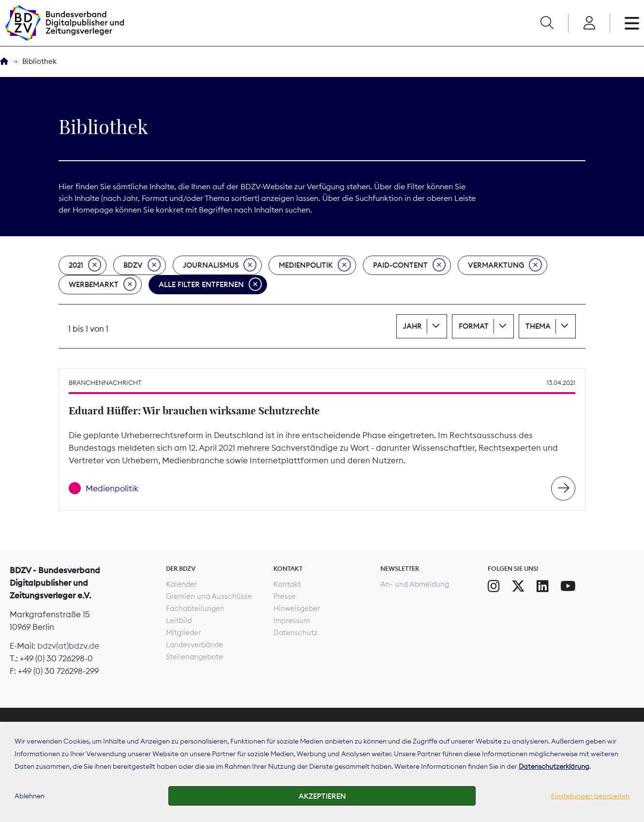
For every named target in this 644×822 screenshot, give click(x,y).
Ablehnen (30, 796)
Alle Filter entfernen (210, 285)
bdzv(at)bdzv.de (68, 646)
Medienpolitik (315, 265)
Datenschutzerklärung (554, 766)
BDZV (142, 265)
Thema (538, 326)
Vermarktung (505, 265)
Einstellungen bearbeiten (590, 796)
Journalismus (220, 265)
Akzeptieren (322, 796)
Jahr (412, 326)
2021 (85, 265)
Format (474, 326)
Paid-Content (409, 265)
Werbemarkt (103, 285)
